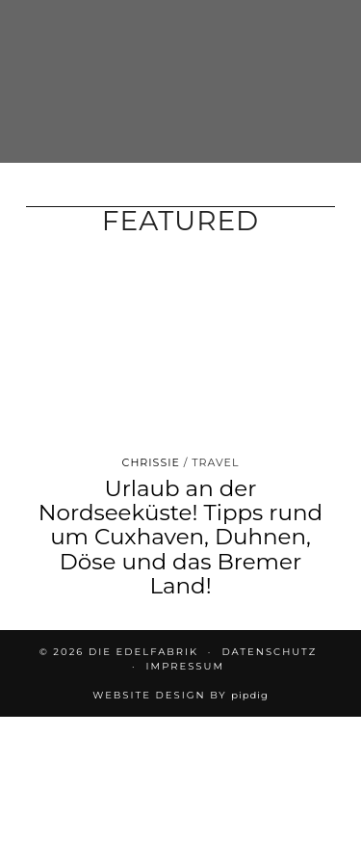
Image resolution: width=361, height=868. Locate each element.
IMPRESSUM (185, 666)
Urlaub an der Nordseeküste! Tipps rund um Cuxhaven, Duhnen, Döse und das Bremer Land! (180, 537)
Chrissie (151, 462)
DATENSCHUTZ (269, 652)
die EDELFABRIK (143, 652)
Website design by (180, 695)
